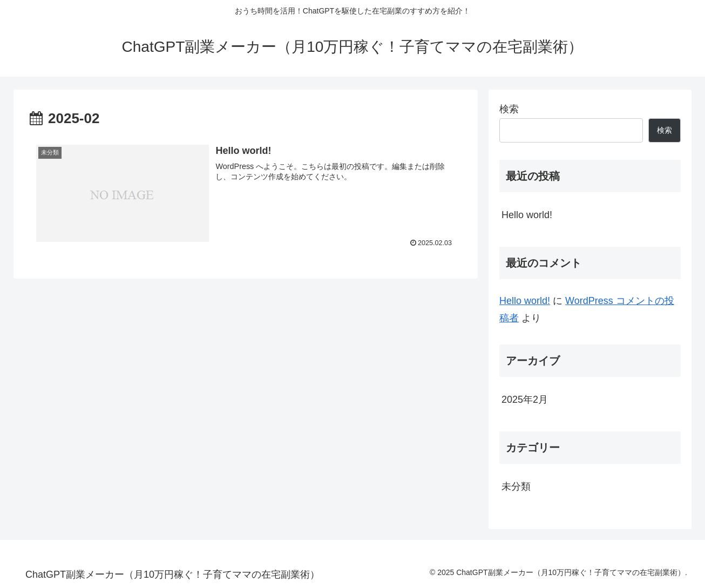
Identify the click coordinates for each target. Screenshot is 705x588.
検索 (509, 109)
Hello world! (527, 215)
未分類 (516, 486)
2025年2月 (525, 400)
